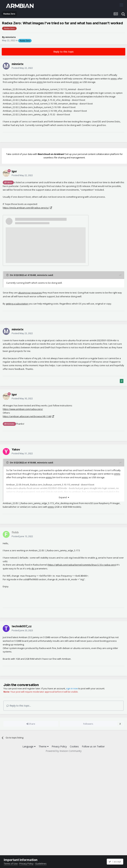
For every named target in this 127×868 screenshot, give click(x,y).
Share (31, 724)
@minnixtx (9, 424)
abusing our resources (30, 293)
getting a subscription (17, 304)
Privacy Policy (59, 746)
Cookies (74, 746)
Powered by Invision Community (64, 751)
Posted (22, 68)
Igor (14, 171)
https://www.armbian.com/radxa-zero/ (23, 409)
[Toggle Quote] (8, 275)
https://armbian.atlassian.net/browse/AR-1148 (27, 416)
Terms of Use (11, 864)
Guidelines (41, 864)
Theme (44, 746)
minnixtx (11, 37)
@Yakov (8, 182)
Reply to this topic (64, 52)
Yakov (16, 449)
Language (29, 746)
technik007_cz (22, 626)
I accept (115, 862)
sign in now (72, 688)
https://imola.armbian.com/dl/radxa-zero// (26, 208)
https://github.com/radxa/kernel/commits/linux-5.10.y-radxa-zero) (82, 565)
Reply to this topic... (19, 706)
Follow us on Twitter (93, 746)
